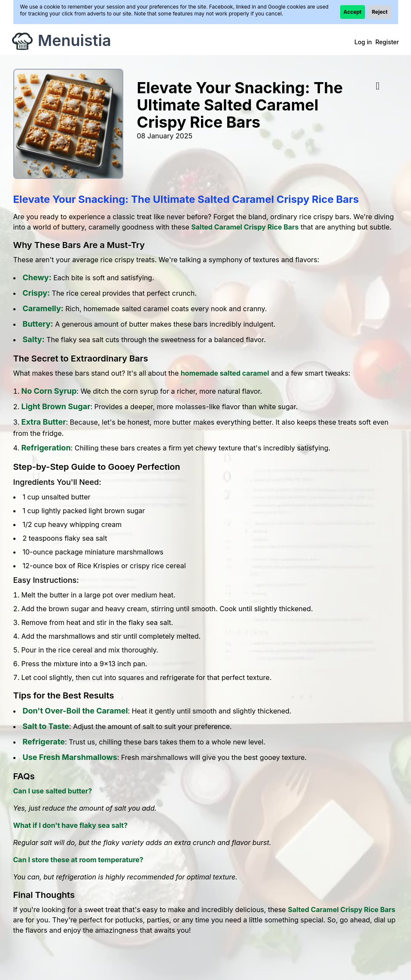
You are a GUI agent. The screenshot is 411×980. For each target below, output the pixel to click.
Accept (353, 12)
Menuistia (75, 40)
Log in (363, 42)
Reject (380, 12)
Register (387, 42)
